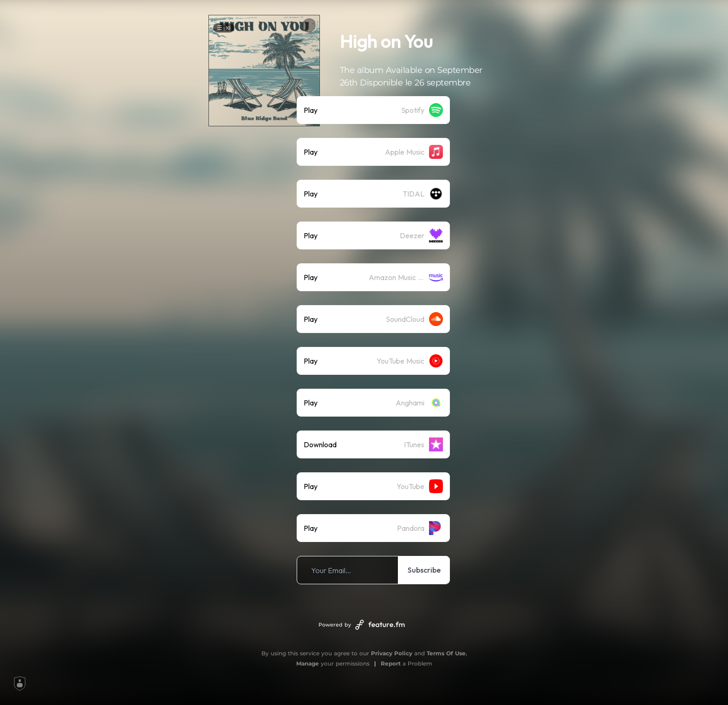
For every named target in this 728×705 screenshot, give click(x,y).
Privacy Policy (392, 653)
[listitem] (373, 110)
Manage (308, 663)
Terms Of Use (446, 653)
